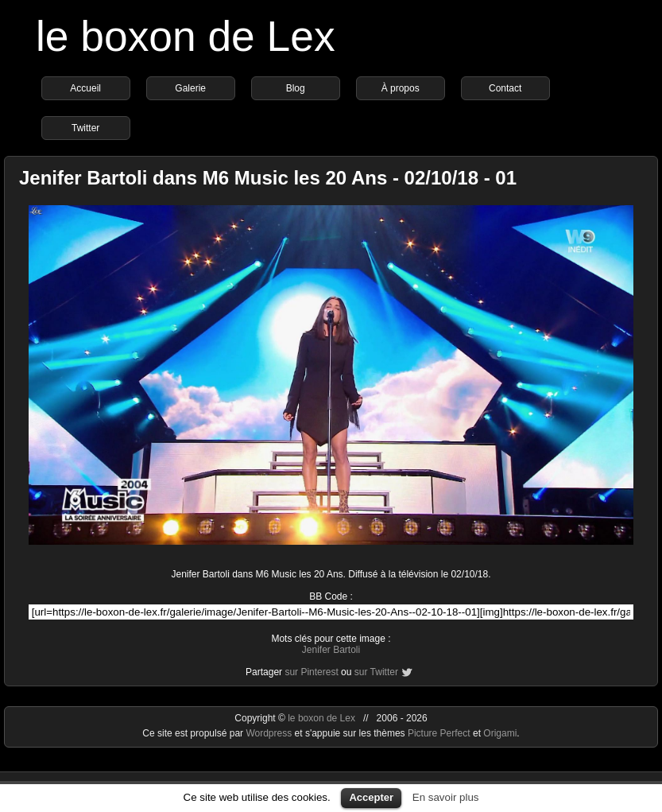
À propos (401, 88)
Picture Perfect (439, 733)
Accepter (371, 797)
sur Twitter (376, 672)
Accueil (85, 88)
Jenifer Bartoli (331, 650)
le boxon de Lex (186, 36)
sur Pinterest (311, 672)
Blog (296, 88)
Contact (505, 88)
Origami (500, 733)
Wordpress (270, 733)
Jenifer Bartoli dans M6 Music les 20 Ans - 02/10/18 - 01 (268, 178)
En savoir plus (446, 797)
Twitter (85, 128)
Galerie (190, 88)
